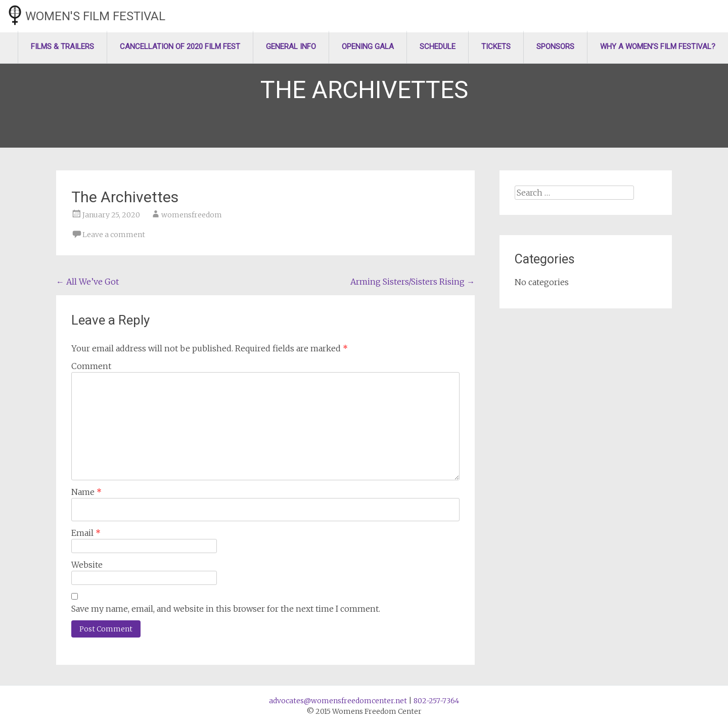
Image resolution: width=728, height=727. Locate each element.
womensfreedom (192, 215)
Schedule (438, 47)
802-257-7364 (436, 701)
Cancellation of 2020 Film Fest (180, 47)
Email (86, 533)
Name (86, 492)
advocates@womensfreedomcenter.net (338, 701)
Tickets (496, 47)
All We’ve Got (87, 282)
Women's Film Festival (95, 16)
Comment (91, 366)
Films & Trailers (62, 47)
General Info (291, 47)
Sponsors (555, 47)
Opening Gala (368, 47)
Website (87, 565)
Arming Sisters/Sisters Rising (413, 282)
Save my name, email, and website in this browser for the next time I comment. (226, 609)
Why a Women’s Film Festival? (658, 47)
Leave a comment (114, 235)
